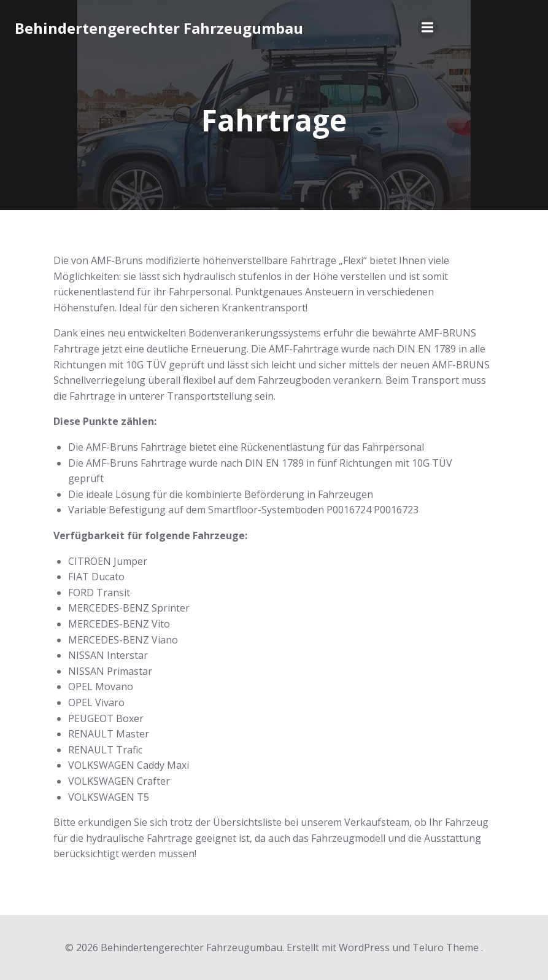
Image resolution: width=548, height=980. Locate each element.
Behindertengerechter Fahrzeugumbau (160, 29)
